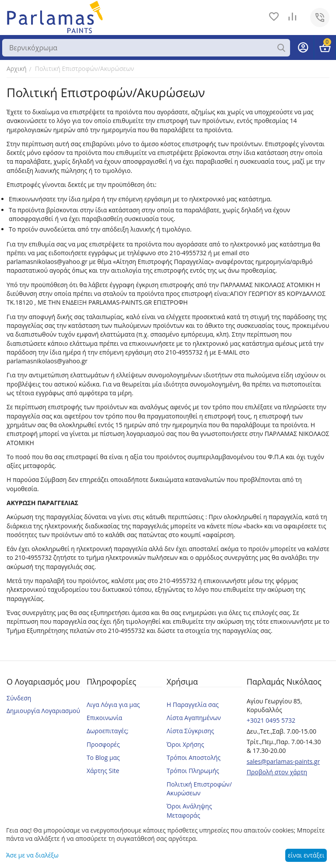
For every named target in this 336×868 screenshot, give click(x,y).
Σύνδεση (19, 698)
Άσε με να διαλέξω (32, 855)
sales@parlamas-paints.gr (283, 761)
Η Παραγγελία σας (193, 705)
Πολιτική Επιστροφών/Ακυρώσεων (199, 789)
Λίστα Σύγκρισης (191, 731)
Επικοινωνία (104, 718)
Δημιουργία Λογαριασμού (43, 711)
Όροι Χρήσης (185, 744)
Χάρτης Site (103, 771)
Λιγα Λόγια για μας (113, 705)
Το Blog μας (103, 757)
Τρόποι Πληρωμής (193, 771)
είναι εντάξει (306, 855)
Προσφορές (103, 744)
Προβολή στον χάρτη (277, 772)
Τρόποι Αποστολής (194, 757)
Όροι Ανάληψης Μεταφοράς (189, 810)
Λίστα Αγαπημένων (194, 718)
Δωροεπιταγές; (108, 731)
